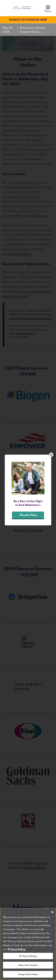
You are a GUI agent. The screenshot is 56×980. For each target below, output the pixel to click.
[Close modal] (51, 455)
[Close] (52, 913)
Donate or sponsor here (28, 20)
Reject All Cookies (28, 966)
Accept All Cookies (28, 975)
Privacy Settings (28, 957)
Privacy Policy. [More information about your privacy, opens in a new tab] (17, 951)
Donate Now (28, 515)
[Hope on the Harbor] (21, 8)
